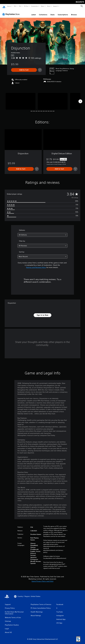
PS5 (15, 6)
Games (9, 6)
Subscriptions (63, 13)
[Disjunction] (21, 99)
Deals (53, 13)
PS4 (20, 6)
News (43, 6)
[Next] (80, 99)
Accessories (34, 6)
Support (55, 6)
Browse (74, 13)
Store (49, 6)
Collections (43, 13)
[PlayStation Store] (12, 12)
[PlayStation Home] (4, 6)
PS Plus (26, 6)
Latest (34, 13)
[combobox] (42, 233)
